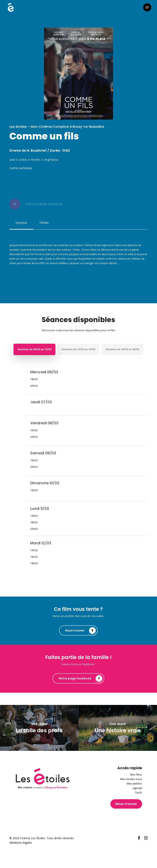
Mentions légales (21, 843)
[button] (147, 7)
